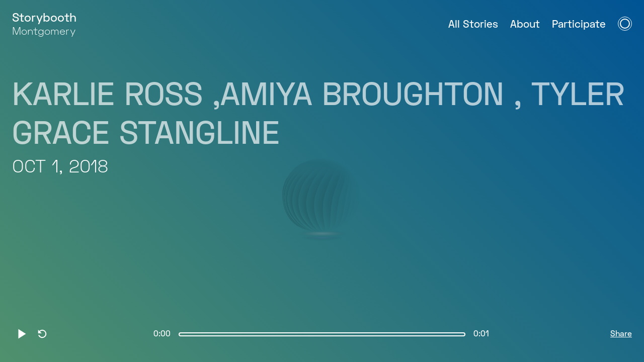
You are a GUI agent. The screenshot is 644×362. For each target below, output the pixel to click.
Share (621, 334)
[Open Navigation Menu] (625, 24)
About (525, 25)
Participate (579, 25)
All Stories (473, 25)
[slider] (322, 334)
